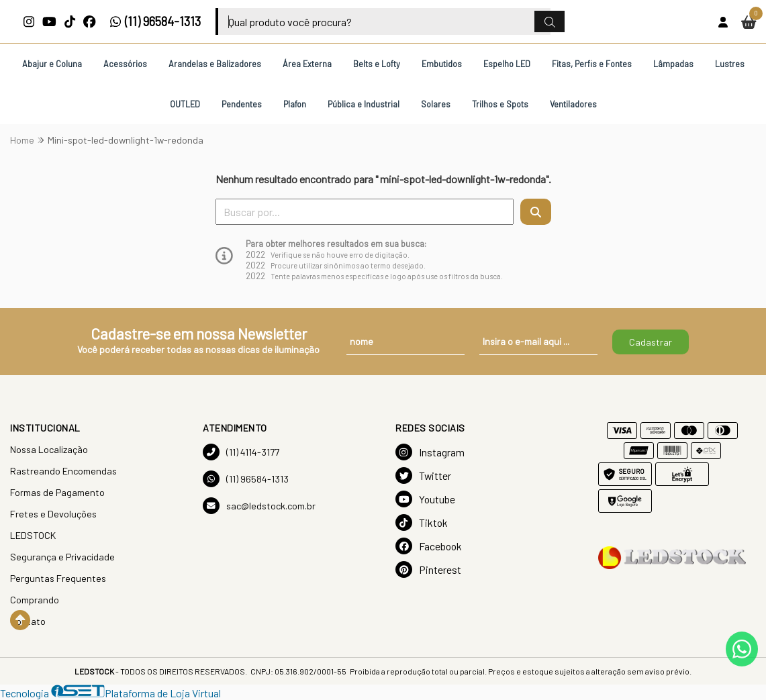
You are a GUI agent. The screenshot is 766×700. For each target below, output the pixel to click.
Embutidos (442, 64)
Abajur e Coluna (52, 64)
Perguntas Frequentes (58, 578)
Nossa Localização (49, 449)
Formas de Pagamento (57, 492)
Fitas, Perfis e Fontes (592, 64)
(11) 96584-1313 (155, 21)
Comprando (35, 600)
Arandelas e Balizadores (215, 64)
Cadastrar (651, 342)
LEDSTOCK (33, 535)
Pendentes (242, 104)
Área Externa (307, 64)
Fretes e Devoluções (53, 514)
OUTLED (185, 104)
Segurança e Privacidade (62, 557)
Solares (436, 104)
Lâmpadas (673, 64)
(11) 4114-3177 (241, 452)
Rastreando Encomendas (63, 471)
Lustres (730, 64)
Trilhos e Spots (500, 104)
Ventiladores (573, 104)
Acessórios (125, 64)
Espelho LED (507, 64)
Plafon (295, 104)
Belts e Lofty (377, 64)
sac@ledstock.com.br (259, 506)
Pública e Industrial (364, 104)
